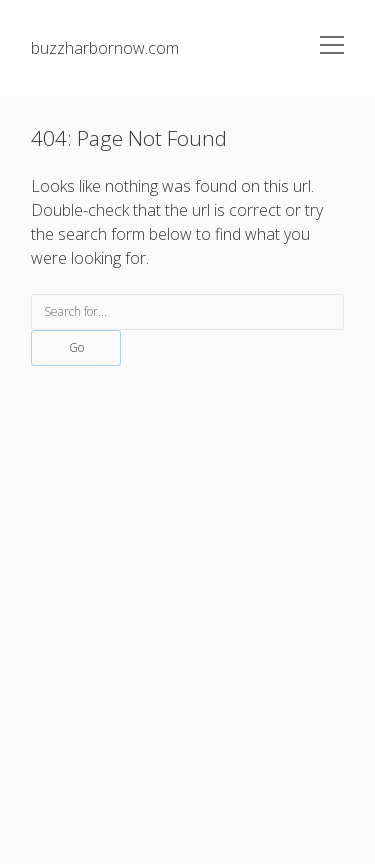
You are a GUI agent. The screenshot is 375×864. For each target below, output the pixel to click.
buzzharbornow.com (105, 48)
